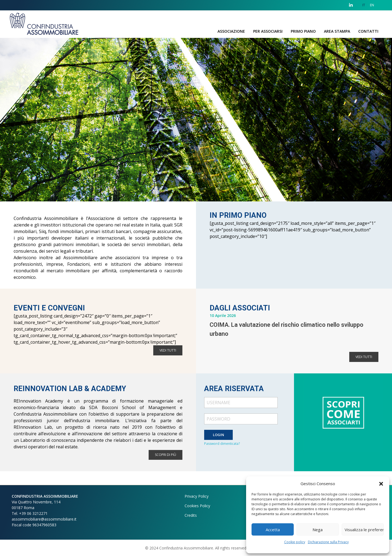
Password (212, 444)
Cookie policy (295, 542)
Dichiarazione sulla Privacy (328, 542)
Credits (191, 515)
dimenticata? (230, 444)
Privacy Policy (197, 496)
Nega (318, 530)
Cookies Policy (197, 506)
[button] (381, 484)
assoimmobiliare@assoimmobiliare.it (44, 519)
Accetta (273, 530)
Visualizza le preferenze (364, 530)
